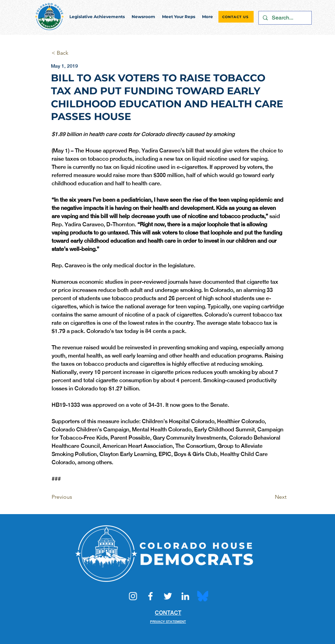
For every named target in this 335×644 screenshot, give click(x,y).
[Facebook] (150, 596)
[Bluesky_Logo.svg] (203, 596)
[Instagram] (133, 596)
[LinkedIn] (185, 596)
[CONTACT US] (236, 17)
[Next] (269, 497)
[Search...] (284, 18)
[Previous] (74, 497)
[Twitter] (168, 596)
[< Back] (74, 53)
